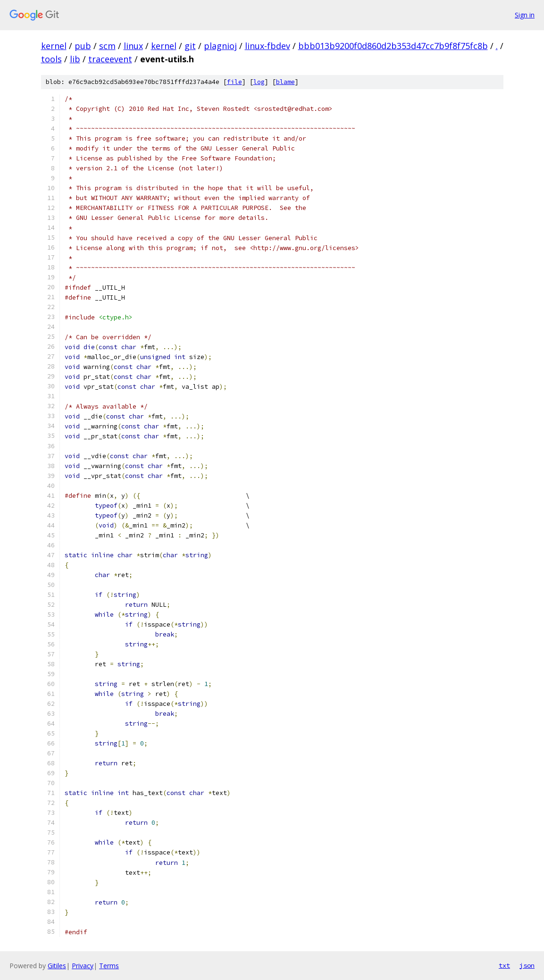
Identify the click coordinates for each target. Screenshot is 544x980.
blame (285, 82)
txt (504, 965)
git (190, 46)
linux (133, 46)
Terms (109, 966)
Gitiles (57, 966)
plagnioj (220, 46)
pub (83, 46)
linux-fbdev (268, 46)
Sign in (525, 15)
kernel (54, 46)
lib (75, 59)
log (259, 82)
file (234, 82)
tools (51, 59)
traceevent (110, 59)
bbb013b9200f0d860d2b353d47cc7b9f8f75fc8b (393, 46)
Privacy (83, 966)
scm (107, 46)
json (527, 965)
